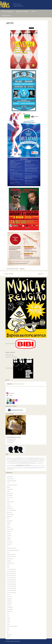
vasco (8, 628)
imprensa (9, 533)
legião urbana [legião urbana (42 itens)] (27, 461)
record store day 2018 (11, 580)
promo (8, 565)
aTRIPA (33, 11)
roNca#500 (9, 601)
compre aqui (9, 368)
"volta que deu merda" (11, 481)
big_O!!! (41, 274)
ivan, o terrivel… (9, 274)
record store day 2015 (11, 574)
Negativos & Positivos (22, 11)
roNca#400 (9, 599)
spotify (8, 620)
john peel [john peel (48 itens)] (18, 461)
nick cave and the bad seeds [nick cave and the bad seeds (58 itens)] (14, 463)
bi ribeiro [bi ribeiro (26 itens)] (13, 458)
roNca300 (9, 605)
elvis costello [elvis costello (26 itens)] (28, 460)
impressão (9, 536)
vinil (8, 633)
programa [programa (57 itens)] (14, 466)
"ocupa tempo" (10, 477)
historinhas (9, 531)
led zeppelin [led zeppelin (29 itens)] (22, 461)
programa (9, 561)
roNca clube (9, 597)
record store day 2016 (11, 576)
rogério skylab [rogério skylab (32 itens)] (16, 468)
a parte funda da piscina (12, 485)
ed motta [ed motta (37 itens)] (24, 460)
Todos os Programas (7, 11)
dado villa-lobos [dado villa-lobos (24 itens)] (9, 460)
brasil (8, 500)
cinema (8, 504)
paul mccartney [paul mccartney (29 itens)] (37, 463)
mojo (8, 552)
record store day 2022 (11, 588)
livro (8, 546)
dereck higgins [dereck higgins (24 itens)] (20, 460)
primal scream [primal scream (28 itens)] (9, 466)
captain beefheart (10, 502)
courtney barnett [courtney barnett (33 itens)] (41, 458)
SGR (8, 614)
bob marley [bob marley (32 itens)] (24, 458)
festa (8, 519)
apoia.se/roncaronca (18, 6)
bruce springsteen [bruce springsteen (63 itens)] (30, 458)
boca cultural (10, 498)
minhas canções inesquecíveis (13, 550)
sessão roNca (10, 611)
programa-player (10, 563)
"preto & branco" (10, 479)
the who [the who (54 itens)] (40, 468)
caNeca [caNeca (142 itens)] (36, 458)
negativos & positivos (11, 555)
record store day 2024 (11, 592)
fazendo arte (9, 512)
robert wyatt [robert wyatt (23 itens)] (42, 466)
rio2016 (9, 595)
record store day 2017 (11, 578)
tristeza (8, 624)
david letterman (10, 508)
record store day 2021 (11, 586)
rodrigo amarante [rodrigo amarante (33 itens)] (10, 468)
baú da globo (10, 495)
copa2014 (9, 506)
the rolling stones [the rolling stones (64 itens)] (34, 468)
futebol (8, 525)
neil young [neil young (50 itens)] (40, 461)
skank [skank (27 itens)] (19, 468)
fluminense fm (10, 521)
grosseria (9, 527)
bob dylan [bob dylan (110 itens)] (20, 458)
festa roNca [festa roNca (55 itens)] (32, 460)
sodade (8, 618)
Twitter (9, 395)
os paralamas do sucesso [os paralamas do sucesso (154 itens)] (27, 463)
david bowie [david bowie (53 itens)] (15, 460)
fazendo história (10, 514)
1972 (8, 483)
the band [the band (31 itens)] (22, 468)
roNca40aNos (10, 607)
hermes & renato (10, 529)
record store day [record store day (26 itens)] (33, 466)
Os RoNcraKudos (6, 15)
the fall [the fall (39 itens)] (25, 468)
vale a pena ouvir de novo (12, 626)
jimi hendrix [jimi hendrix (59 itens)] (13, 461)
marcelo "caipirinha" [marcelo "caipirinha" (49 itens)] (34, 461)
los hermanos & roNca (11, 548)
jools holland (10, 542)
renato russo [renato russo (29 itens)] (38, 466)
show (8, 616)
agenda (23, 269)
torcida (8, 622)
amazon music (10, 489)
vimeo (8, 630)
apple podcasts (10, 493)
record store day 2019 (11, 582)
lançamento (9, 544)
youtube (9, 637)
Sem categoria (10, 609)
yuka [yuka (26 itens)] (13, 469)
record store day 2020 (11, 584)
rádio (8, 567)
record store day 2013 (11, 569)
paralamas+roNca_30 (11, 557)
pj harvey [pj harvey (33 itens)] (42, 463)
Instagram (10, 393)
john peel (9, 540)
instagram (9, 538)
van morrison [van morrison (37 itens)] (9, 469)
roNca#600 (9, 603)
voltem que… (9, 635)
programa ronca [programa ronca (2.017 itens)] (23, 465)
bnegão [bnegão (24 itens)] (16, 458)
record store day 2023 (11, 590)
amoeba (9, 491)
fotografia (9, 523)
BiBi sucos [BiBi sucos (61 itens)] (9, 458)
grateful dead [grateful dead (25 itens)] (37, 460)
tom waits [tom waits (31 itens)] (43, 468)
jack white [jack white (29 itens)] (9, 461)
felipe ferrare (9, 517)
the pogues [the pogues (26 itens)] (29, 468)
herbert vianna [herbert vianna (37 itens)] (42, 460)
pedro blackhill (10, 559)
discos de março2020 (11, 510)
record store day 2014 (11, 571)
